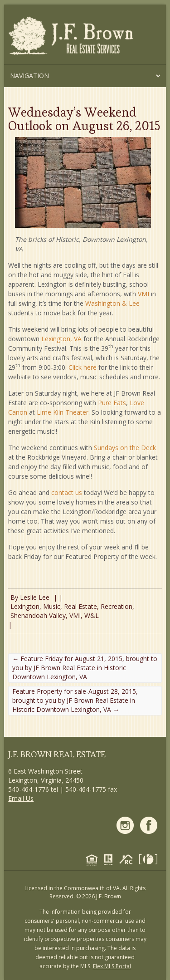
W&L (92, 615)
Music (52, 606)
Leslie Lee (35, 597)
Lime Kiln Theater (63, 412)
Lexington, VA (61, 339)
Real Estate (80, 606)
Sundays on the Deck (125, 448)
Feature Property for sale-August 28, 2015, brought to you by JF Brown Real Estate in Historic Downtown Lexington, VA (75, 700)
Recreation (117, 606)
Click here (83, 367)
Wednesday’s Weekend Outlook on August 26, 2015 (84, 119)
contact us (67, 492)
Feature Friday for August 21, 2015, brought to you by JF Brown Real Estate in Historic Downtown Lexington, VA (85, 668)
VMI (143, 294)
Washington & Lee (112, 303)
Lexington (25, 606)
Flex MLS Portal (112, 966)
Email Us (21, 798)
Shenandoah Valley (38, 615)
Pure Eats (112, 403)
